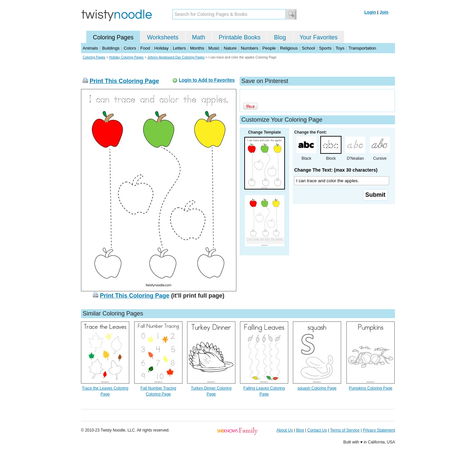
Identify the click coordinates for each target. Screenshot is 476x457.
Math (199, 37)
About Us (285, 430)
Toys (340, 48)
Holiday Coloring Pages (126, 57)
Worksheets (163, 37)
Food (145, 48)
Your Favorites (318, 37)
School (308, 48)
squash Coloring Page (317, 388)
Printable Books (240, 37)
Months (197, 48)
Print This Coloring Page (124, 81)
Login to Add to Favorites (207, 80)
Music (214, 48)
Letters (179, 48)
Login (370, 12)
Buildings (111, 48)
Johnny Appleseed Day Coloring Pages (176, 57)
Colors (130, 48)
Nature (230, 48)
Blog (280, 37)
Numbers (249, 48)
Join (384, 12)
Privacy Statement (379, 430)
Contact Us (317, 430)
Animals (90, 48)
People (269, 48)
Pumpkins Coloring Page (371, 388)
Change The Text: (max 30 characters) (336, 170)
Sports (325, 48)
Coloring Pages (113, 37)
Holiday (161, 48)
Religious (289, 48)
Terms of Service (345, 430)
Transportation (362, 48)
